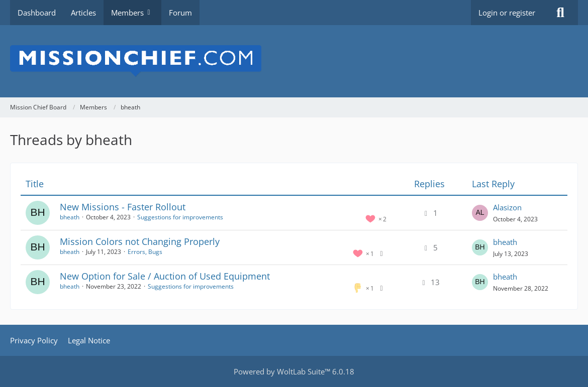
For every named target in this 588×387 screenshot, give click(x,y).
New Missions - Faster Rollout (123, 207)
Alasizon (507, 207)
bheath (70, 217)
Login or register (507, 13)
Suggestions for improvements (180, 217)
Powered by (294, 371)
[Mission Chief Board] (294, 61)
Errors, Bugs (145, 252)
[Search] (560, 13)
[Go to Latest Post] (480, 213)
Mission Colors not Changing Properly (140, 241)
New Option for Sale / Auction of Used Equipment (165, 276)
